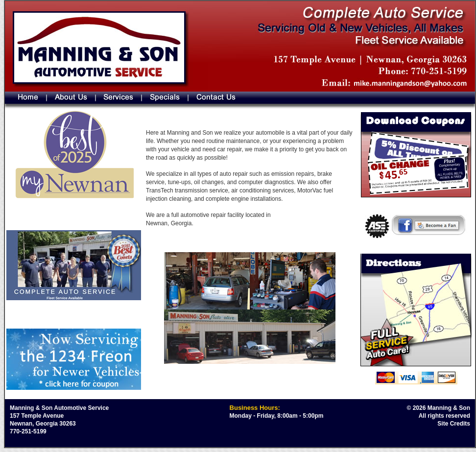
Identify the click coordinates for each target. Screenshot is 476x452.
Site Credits (454, 424)
